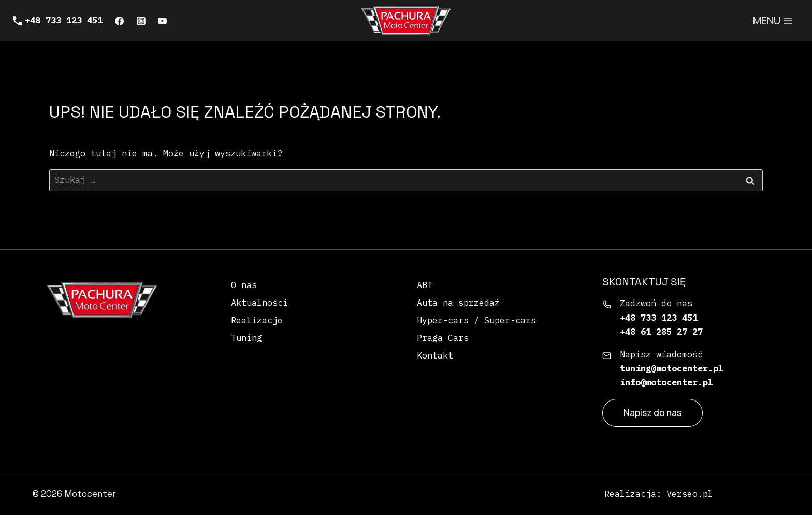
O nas (244, 285)
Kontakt (435, 355)
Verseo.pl (690, 494)
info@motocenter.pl (666, 382)
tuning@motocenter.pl (672, 368)
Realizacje (257, 320)
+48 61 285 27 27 (661, 332)
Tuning (247, 338)
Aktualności (259, 303)
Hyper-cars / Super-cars (476, 320)
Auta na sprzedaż (458, 303)
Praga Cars (443, 338)
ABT (425, 285)
